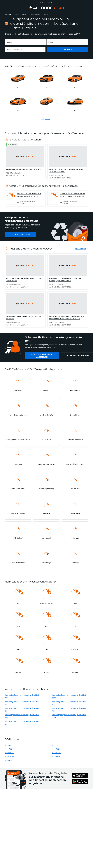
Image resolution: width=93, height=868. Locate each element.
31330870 (8, 760)
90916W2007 (10, 749)
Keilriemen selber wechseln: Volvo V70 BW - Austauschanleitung (29, 195)
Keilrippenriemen (35, 15)
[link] (25, 161)
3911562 (8, 745)
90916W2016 (57, 749)
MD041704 (56, 756)
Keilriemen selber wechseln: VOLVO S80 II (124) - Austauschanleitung (72, 195)
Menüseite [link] (8, 15)
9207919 (55, 745)
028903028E (9, 756)
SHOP (42, 2)
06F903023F (9, 753)
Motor (24, 15)
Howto (17, 15)
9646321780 (56, 753)
